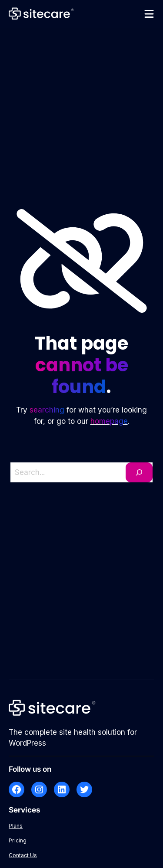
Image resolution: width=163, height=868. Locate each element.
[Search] (139, 472)
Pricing (18, 840)
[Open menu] (149, 14)
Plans (16, 826)
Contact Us (23, 855)
